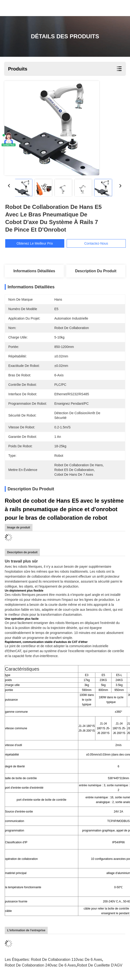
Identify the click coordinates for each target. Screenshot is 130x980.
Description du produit (96, 271)
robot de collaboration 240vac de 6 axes (40, 965)
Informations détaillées (34, 271)
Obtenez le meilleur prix (39, 243)
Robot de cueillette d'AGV (100, 965)
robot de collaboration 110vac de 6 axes (66, 960)
